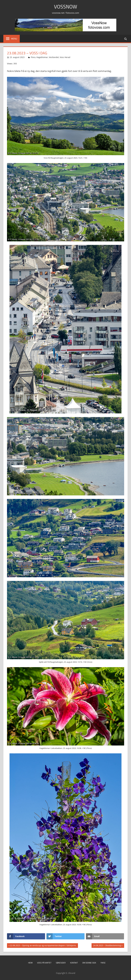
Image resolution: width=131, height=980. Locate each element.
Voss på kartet (44, 963)
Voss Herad (65, 57)
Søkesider (61, 963)
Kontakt (74, 963)
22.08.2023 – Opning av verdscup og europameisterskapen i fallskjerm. (43, 946)
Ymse (103, 963)
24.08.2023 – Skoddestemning (107, 946)
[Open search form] (126, 39)
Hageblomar (42, 57)
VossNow (66, 7)
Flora (33, 57)
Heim (30, 963)
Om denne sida (89, 963)
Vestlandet (54, 57)
